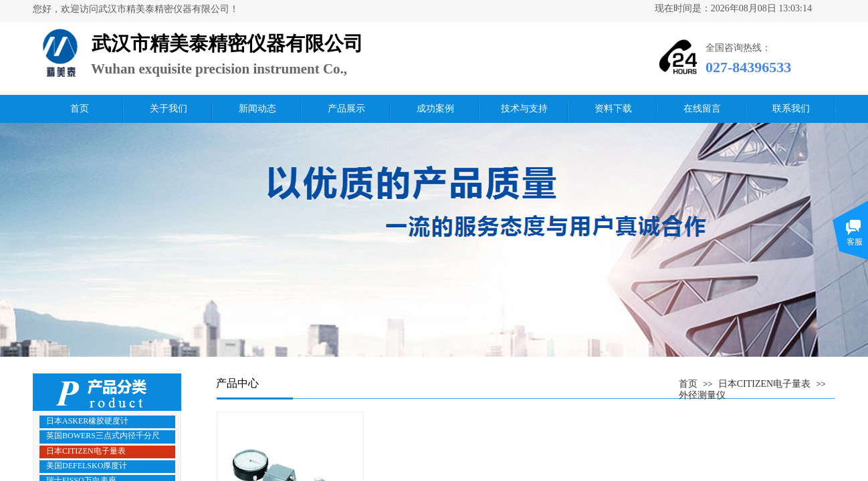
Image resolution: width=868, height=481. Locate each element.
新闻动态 (257, 109)
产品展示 (346, 109)
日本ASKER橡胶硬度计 (87, 421)
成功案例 (435, 109)
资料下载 (613, 109)
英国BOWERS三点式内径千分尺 (103, 436)
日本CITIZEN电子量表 (764, 384)
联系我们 (791, 109)
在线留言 (702, 109)
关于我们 (169, 109)
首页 (80, 109)
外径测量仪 (702, 395)
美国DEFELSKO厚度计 (87, 466)
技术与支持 (524, 109)
